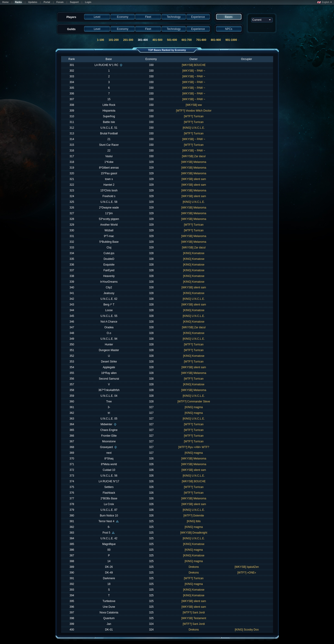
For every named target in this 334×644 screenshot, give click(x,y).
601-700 (187, 40)
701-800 (201, 40)
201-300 (128, 40)
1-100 (101, 40)
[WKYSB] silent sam (194, 179)
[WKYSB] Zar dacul (194, 156)
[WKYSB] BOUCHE (194, 65)
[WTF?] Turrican (194, 116)
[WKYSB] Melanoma (194, 162)
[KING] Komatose (194, 253)
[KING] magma (194, 407)
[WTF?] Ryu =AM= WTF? (194, 447)
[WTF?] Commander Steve (194, 402)
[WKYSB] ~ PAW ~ (194, 71)
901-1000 (231, 40)
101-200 (114, 40)
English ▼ (325, 2)
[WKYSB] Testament (194, 618)
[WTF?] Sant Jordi (194, 613)
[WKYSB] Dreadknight (194, 533)
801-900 (216, 40)
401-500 (157, 40)
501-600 (172, 40)
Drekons (194, 567)
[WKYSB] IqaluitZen (247, 567)
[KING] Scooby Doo (247, 630)
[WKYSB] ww (194, 105)
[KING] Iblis (194, 521)
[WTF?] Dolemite (194, 516)
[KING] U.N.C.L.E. (194, 128)
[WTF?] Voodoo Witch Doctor (194, 111)
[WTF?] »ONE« (247, 573)
